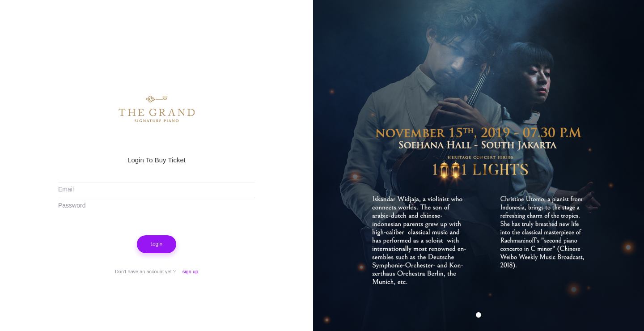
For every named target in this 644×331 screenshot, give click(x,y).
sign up (190, 272)
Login (157, 244)
